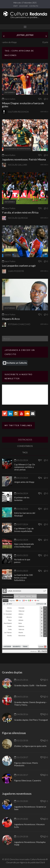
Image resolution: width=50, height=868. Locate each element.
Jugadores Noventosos (17, 149)
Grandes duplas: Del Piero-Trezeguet (31, 720)
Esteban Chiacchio (19, 324)
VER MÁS (44, 112)
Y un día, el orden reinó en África (20, 212)
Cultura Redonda (18, 112)
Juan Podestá (16, 271)
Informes (10, 92)
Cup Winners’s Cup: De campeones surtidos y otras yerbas (25, 467)
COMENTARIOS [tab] (25, 446)
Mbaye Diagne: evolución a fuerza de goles (23, 105)
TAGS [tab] (25, 452)
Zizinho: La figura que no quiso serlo (30, 746)
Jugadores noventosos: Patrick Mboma (24, 159)
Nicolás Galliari (18, 165)
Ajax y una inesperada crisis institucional (24, 545)
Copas (8, 255)
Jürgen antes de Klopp (12, 42)
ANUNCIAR (23, 6)
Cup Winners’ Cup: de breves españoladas (24, 530)
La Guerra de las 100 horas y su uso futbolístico (23, 577)
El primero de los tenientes (22, 499)
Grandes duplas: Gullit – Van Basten (30, 685)
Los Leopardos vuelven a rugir (19, 266)
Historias (10, 308)
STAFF (15, 6)
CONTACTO (34, 6)
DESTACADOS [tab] (25, 440)
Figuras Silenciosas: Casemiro (28, 780)
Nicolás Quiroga (18, 218)
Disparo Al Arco (11, 319)
